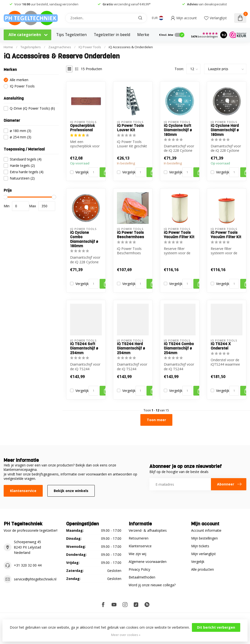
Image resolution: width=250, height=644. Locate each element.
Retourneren (139, 538)
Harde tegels (22, 166)
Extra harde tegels (27, 172)
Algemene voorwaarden (148, 562)
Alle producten (203, 569)
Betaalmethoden (142, 577)
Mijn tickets (200, 546)
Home (8, 47)
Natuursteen (22, 178)
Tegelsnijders (31, 47)
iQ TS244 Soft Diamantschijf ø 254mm (84, 348)
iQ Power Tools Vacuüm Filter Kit (179, 235)
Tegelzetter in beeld (112, 35)
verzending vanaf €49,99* (127, 4)
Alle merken (19, 80)
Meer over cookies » (126, 635)
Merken (144, 35)
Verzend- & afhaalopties (148, 530)
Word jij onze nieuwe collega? (152, 585)
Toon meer (156, 420)
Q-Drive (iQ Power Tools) (32, 108)
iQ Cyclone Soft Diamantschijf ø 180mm (178, 130)
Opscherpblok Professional (83, 128)
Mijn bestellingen (204, 538)
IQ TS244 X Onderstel (221, 346)
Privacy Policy (139, 569)
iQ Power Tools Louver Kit (130, 128)
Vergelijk (82, 172)
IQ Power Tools (90, 47)
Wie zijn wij (137, 554)
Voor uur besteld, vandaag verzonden (46, 4)
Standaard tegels (26, 159)
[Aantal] (94, 172)
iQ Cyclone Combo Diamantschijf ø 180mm (84, 239)
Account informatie (206, 530)
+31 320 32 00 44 (28, 565)
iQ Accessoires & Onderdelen (131, 47)
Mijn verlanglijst (203, 554)
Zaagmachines (60, 47)
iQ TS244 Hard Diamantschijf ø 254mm (131, 348)
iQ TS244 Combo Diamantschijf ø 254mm (179, 348)
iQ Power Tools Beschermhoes (130, 235)
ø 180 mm (21, 131)
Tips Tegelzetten (71, 35)
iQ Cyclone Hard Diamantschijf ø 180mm (225, 130)
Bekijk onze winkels (71, 491)
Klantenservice (23, 491)
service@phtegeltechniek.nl (35, 579)
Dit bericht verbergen (216, 627)
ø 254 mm (21, 137)
